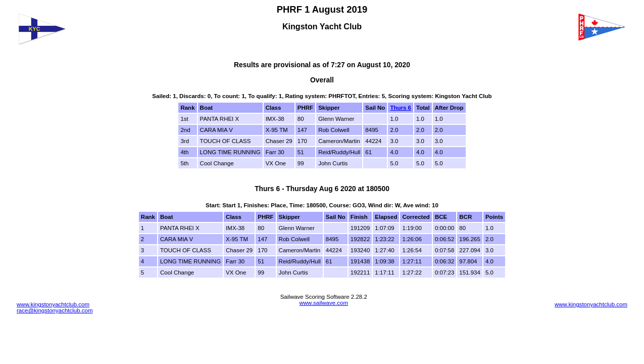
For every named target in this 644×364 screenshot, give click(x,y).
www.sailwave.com (324, 303)
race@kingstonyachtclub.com (55, 310)
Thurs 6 (401, 108)
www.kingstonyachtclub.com (53, 304)
